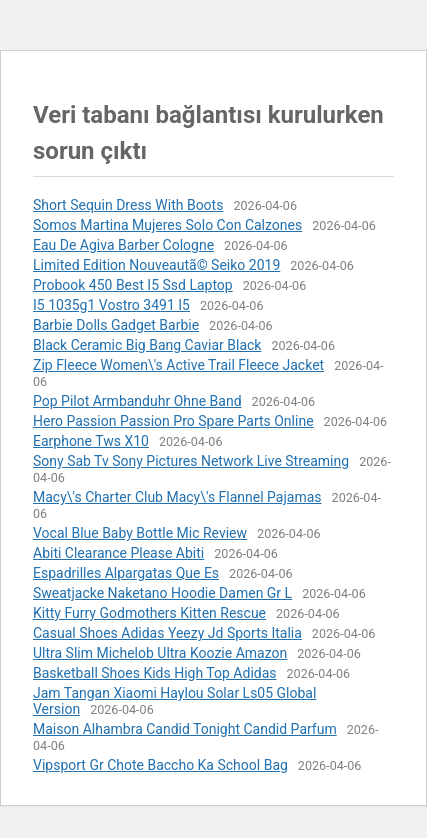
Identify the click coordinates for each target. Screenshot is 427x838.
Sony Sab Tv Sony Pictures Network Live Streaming (191, 461)
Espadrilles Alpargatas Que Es (126, 573)
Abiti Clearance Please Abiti (118, 553)
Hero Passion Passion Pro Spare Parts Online (173, 421)
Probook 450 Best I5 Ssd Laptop (133, 285)
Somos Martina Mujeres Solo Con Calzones (167, 225)
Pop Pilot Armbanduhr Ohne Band (137, 401)
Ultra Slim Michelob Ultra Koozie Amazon (160, 653)
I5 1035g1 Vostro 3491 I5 (111, 305)
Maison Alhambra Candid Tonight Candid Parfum (185, 729)
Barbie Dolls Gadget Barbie (116, 325)
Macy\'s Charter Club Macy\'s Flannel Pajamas (177, 497)
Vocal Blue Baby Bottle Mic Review (140, 533)
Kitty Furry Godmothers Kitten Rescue (149, 613)
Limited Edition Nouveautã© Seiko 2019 (156, 265)
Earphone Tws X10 (91, 441)
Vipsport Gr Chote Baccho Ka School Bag (160, 765)
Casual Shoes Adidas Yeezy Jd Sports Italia (167, 633)
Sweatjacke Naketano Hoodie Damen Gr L (162, 593)
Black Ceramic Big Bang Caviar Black (147, 345)
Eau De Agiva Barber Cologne (123, 245)
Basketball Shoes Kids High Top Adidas (155, 673)
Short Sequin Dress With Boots (128, 205)
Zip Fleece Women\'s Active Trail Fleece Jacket (178, 365)
